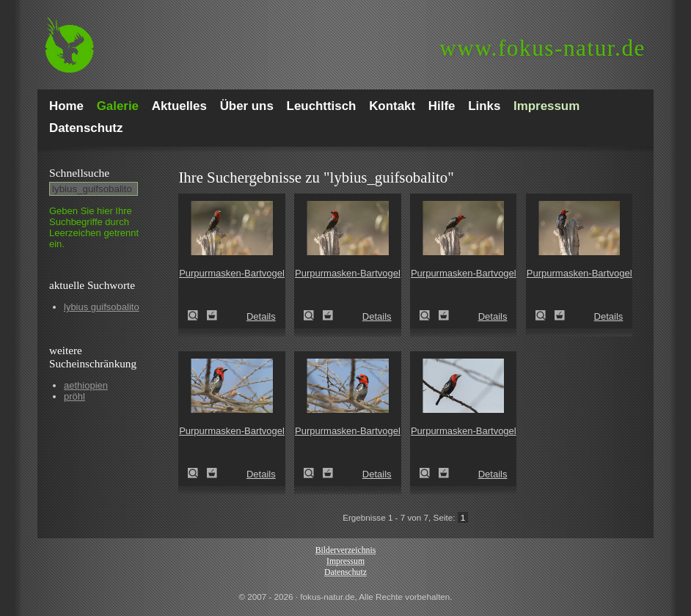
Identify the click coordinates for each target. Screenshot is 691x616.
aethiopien (86, 385)
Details (261, 316)
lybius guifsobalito (102, 307)
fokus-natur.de (542, 48)
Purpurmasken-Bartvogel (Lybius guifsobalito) (197, 315)
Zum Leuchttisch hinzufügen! (212, 315)
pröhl (74, 396)
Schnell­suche (79, 173)
